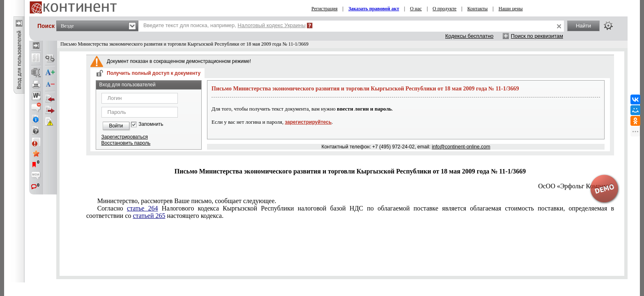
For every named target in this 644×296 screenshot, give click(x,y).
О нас (416, 9)
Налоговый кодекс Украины (272, 25)
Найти (583, 26)
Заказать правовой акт (374, 9)
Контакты (478, 9)
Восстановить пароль (126, 143)
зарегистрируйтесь (308, 122)
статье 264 (143, 208)
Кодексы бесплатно (469, 36)
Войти (116, 126)
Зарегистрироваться (125, 137)
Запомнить (151, 124)
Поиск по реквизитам (537, 36)
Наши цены (511, 9)
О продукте (444, 9)
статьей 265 (149, 216)
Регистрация (324, 9)
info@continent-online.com (461, 147)
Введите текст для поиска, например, (224, 25)
